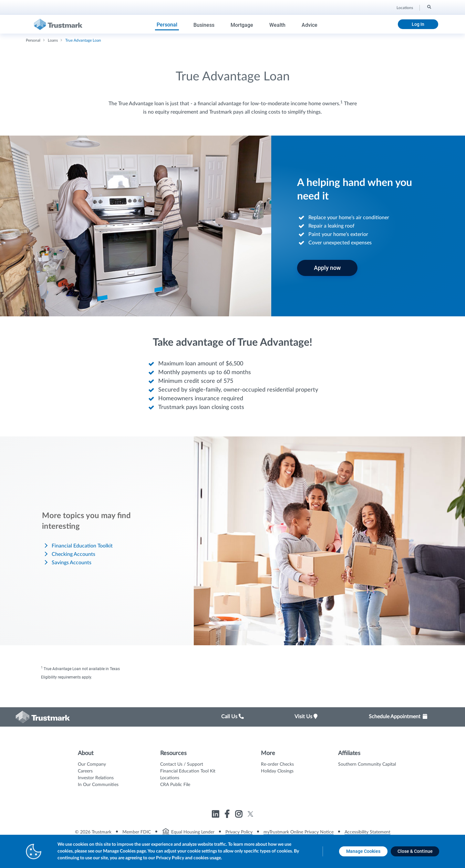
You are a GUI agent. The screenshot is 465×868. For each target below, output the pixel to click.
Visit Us (306, 717)
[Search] (429, 7)
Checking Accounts (73, 554)
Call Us (232, 717)
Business (204, 25)
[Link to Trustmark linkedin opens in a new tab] (216, 815)
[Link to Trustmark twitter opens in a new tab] (250, 814)
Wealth (277, 25)
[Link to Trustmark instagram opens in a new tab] (239, 815)
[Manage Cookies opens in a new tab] (363, 851)
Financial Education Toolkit (82, 546)
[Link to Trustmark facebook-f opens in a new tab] (228, 815)
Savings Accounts (72, 563)
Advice (310, 25)
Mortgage (242, 25)
